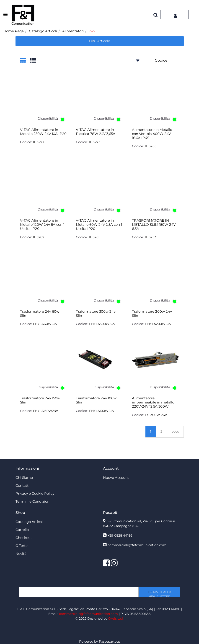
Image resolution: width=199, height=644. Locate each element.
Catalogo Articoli (43, 31)
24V (92, 31)
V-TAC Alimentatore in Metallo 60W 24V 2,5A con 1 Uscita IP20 (99, 225)
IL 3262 (39, 237)
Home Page (14, 31)
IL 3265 (151, 146)
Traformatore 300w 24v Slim (96, 314)
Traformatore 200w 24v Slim (152, 314)
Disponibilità (48, 119)
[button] (156, 15)
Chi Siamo (24, 478)
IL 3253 (151, 237)
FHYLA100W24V (102, 411)
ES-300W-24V (156, 415)
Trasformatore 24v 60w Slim (40, 314)
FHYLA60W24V (45, 324)
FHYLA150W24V (46, 411)
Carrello (22, 530)
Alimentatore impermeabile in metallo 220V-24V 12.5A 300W (153, 402)
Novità (21, 554)
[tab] (25, 61)
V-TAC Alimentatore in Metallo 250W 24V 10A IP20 (43, 132)
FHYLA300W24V (102, 324)
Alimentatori (73, 31)
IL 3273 (39, 142)
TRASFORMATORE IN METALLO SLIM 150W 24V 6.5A (154, 225)
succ (175, 431)
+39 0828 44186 (120, 535)
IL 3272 (95, 142)
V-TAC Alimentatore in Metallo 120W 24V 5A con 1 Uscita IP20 (42, 225)
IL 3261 (94, 237)
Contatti (22, 486)
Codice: (26, 142)
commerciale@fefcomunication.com (137, 545)
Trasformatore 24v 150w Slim (40, 400)
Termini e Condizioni (33, 501)
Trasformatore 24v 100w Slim (96, 400)
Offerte (22, 546)
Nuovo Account (116, 478)
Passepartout (110, 641)
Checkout (24, 538)
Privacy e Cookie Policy (35, 493)
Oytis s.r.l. (116, 619)
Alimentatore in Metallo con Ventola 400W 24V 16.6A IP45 (152, 134)
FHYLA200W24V (158, 324)
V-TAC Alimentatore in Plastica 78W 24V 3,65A (96, 132)
